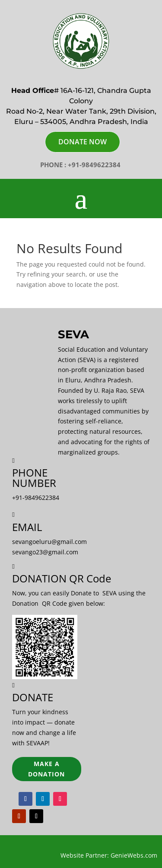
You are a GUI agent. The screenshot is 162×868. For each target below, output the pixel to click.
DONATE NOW (83, 142)
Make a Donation (46, 769)
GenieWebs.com (134, 855)
